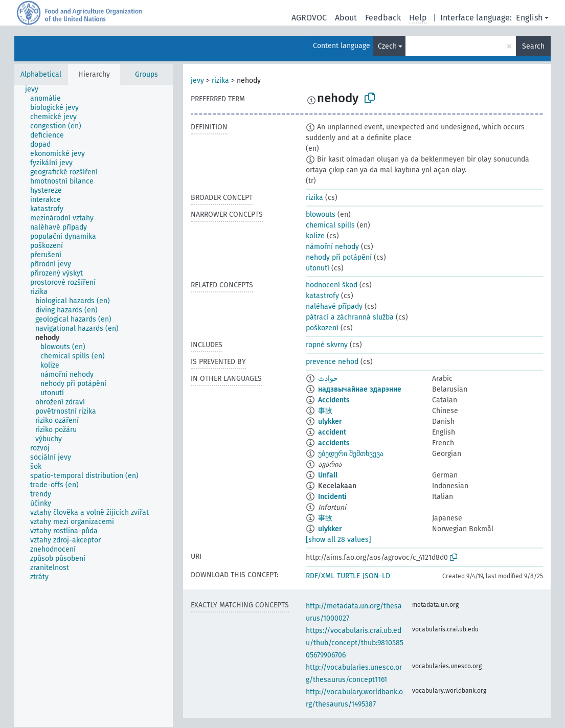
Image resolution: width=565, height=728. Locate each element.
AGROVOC (309, 18)
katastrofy (322, 296)
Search (533, 46)
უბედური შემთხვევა (351, 454)
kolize (315, 236)
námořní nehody (332, 247)
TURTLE (348, 576)
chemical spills (330, 225)
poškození (322, 328)
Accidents (334, 400)
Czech (387, 46)
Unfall (328, 475)
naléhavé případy (334, 306)
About (346, 18)
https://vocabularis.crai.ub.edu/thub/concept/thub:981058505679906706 (355, 643)
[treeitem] (36, 89)
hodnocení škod (332, 285)
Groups (146, 74)
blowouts (321, 214)
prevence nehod (332, 362)
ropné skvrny (327, 345)
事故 (325, 411)
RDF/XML (320, 576)
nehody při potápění (339, 257)
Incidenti (332, 497)
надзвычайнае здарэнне (360, 389)
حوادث (328, 379)
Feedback (383, 18)
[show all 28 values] (338, 540)
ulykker (330, 422)
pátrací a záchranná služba (350, 317)
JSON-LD (376, 576)
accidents (334, 443)
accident (332, 432)
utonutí (318, 268)
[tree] (94, 406)
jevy (197, 81)
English (529, 18)
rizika (220, 81)
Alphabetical (41, 74)
